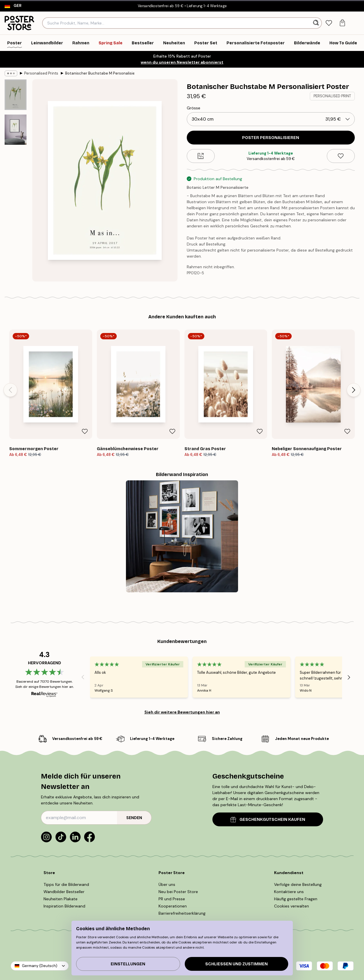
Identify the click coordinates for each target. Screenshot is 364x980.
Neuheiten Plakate (61, 899)
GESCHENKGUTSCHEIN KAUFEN (268, 820)
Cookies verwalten (292, 906)
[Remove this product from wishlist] (341, 156)
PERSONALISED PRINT (332, 96)
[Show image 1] (16, 95)
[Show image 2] (16, 130)
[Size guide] (201, 156)
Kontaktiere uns (289, 892)
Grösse (194, 108)
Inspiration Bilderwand (64, 906)
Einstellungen (128, 964)
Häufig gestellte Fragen (296, 899)
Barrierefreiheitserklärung (182, 913)
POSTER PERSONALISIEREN (271, 138)
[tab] (329, 23)
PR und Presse (172, 899)
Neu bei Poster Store (178, 892)
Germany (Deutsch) (40, 966)
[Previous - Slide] (10, 390)
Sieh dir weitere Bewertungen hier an (182, 712)
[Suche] (317, 23)
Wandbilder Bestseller (64, 892)
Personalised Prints (41, 73)
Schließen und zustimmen (236, 964)
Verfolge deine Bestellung (298, 884)
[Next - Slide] (354, 390)
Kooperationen (173, 906)
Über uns (167, 884)
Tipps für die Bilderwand (66, 884)
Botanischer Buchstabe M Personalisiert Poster (100, 73)
